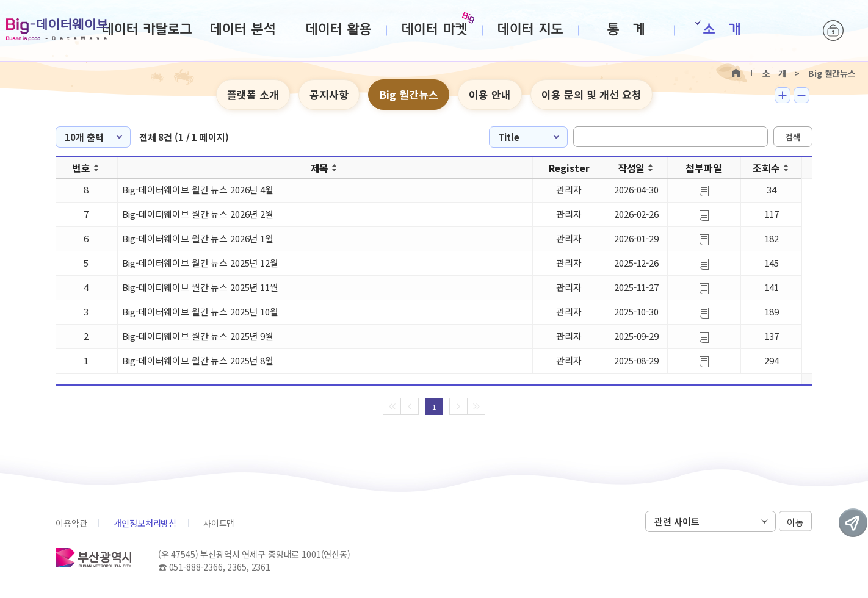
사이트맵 (219, 523)
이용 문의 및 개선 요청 (591, 94)
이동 (795, 522)
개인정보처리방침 (145, 523)
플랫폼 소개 (253, 94)
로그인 (833, 31)
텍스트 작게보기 (801, 95)
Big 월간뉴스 (409, 94)
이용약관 (71, 523)
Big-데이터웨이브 (57, 30)
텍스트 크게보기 (783, 95)
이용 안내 (490, 94)
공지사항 (329, 94)
